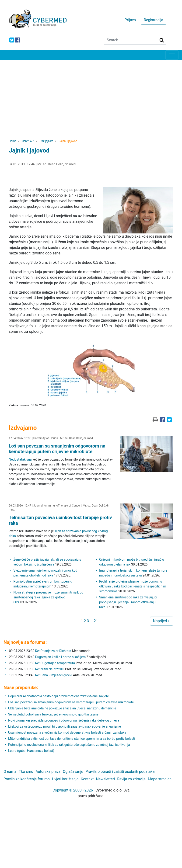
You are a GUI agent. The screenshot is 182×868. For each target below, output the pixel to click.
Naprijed (162, 621)
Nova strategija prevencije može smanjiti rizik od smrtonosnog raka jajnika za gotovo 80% (49, 597)
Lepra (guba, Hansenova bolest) (31, 751)
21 (96, 621)
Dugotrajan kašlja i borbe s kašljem (61, 657)
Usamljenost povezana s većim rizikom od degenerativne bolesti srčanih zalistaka (67, 733)
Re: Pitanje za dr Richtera (53, 651)
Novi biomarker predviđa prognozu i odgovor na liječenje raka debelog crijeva (64, 720)
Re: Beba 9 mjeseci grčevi (54, 675)
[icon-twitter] (12, 40)
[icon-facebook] (18, 40)
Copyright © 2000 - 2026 (73, 790)
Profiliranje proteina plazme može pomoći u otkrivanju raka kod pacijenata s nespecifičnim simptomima (133, 586)
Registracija (153, 20)
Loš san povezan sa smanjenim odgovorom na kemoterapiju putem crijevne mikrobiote (57, 449)
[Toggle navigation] (172, 55)
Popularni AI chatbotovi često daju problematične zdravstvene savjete (58, 696)
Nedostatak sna (20, 459)
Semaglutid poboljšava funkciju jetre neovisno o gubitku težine (53, 714)
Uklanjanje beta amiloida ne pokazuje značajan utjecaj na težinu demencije (62, 708)
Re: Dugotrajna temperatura (55, 663)
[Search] (131, 40)
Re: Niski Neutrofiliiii (50, 669)
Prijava (130, 20)
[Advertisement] (91, 95)
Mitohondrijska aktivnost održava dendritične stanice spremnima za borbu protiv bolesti (72, 739)
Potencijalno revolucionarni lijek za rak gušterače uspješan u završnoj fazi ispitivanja (69, 745)
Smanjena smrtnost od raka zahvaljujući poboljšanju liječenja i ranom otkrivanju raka (128, 602)
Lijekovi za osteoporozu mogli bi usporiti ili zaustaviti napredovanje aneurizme (65, 726)
